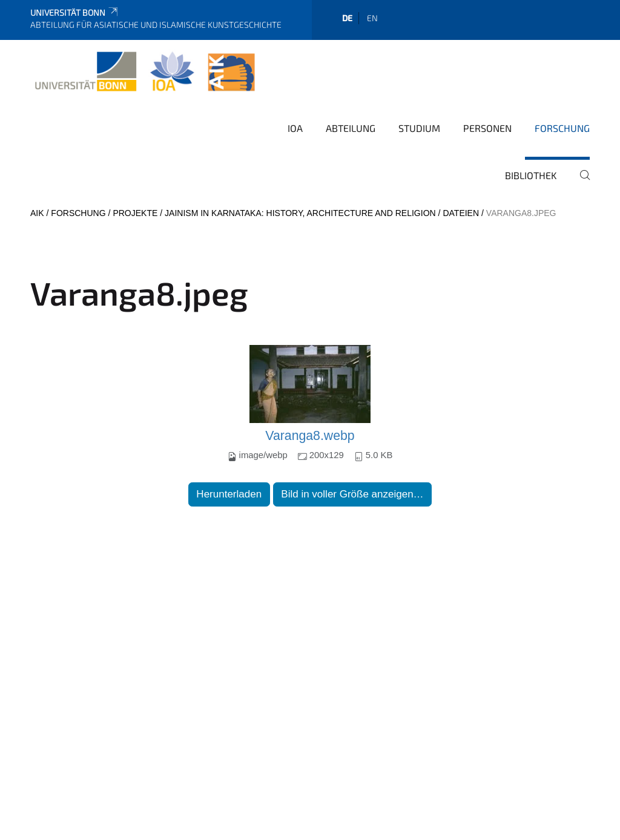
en (372, 18)
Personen (487, 128)
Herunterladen (229, 494)
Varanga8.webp (310, 436)
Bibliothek (531, 175)
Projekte (135, 213)
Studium (419, 128)
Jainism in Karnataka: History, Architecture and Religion (300, 213)
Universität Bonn (75, 12)
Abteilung (351, 128)
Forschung (562, 128)
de (347, 18)
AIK (37, 213)
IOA (295, 128)
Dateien (461, 213)
